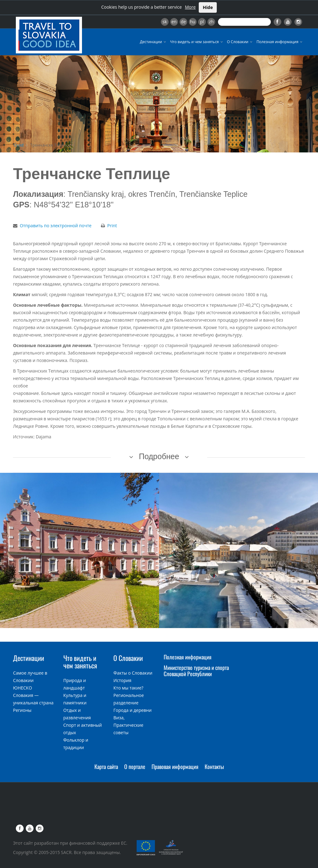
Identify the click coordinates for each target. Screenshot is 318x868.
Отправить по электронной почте (56, 226)
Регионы (22, 710)
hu (193, 22)
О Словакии (240, 42)
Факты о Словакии (133, 673)
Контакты (214, 766)
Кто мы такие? (128, 688)
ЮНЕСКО (23, 688)
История (122, 680)
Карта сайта (106, 766)
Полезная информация (280, 42)
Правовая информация (175, 766)
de (183, 22)
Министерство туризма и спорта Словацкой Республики (196, 671)
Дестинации (154, 42)
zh (211, 22)
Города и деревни (132, 710)
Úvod (19, 145)
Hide (208, 7)
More (190, 7)
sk (165, 22)
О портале (135, 766)
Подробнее (159, 456)
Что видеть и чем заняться (197, 42)
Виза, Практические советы (128, 725)
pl (202, 22)
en (174, 22)
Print (112, 226)
